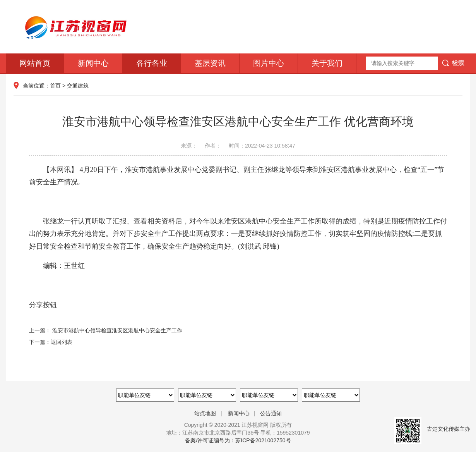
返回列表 (62, 342)
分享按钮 (43, 305)
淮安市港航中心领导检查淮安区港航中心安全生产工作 (117, 330)
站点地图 (205, 413)
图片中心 (269, 63)
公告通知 (271, 413)
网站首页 (35, 63)
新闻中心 (93, 63)
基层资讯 (210, 63)
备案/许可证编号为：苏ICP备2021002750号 (238, 440)
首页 (55, 86)
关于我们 (327, 63)
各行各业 (152, 63)
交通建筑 (78, 86)
